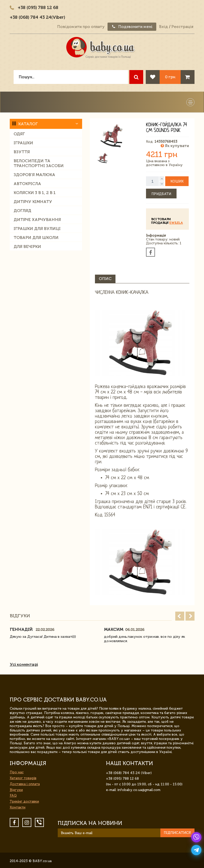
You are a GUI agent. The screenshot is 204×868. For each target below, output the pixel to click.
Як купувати (175, 146)
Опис (105, 279)
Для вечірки (27, 247)
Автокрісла (27, 184)
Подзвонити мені (132, 27)
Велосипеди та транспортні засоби (39, 163)
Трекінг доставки (24, 801)
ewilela (176, 223)
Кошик (177, 181)
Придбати (161, 194)
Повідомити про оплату (81, 27)
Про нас (17, 772)
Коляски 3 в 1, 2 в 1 (35, 193)
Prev (180, 616)
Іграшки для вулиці (37, 229)
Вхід (163, 27)
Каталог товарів (23, 778)
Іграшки (23, 143)
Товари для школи (36, 238)
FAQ (13, 795)
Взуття (22, 152)
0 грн (170, 77)
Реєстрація (182, 27)
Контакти (18, 807)
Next (190, 616)
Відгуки (16, 790)
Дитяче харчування (37, 220)
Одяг (19, 134)
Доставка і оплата (25, 784)
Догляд (22, 211)
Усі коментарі (24, 664)
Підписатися (177, 833)
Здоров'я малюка (34, 175)
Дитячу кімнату (33, 202)
